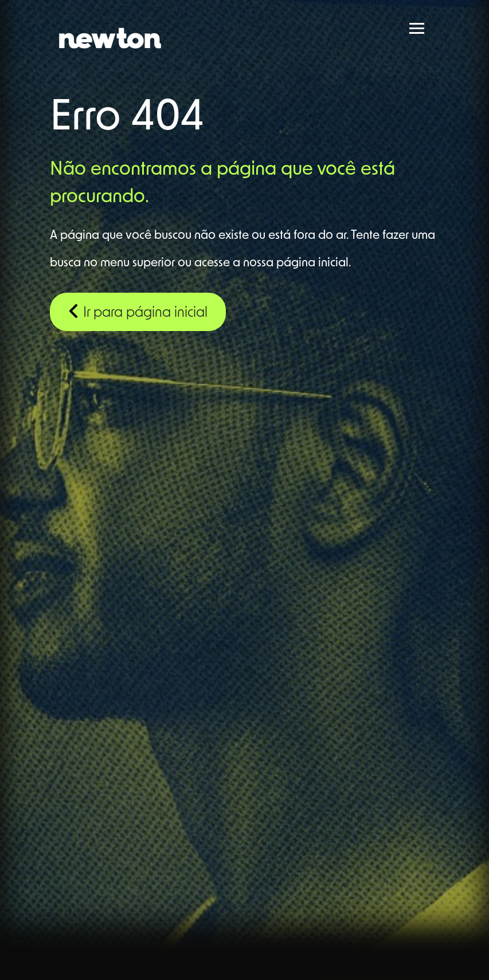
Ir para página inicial (138, 311)
